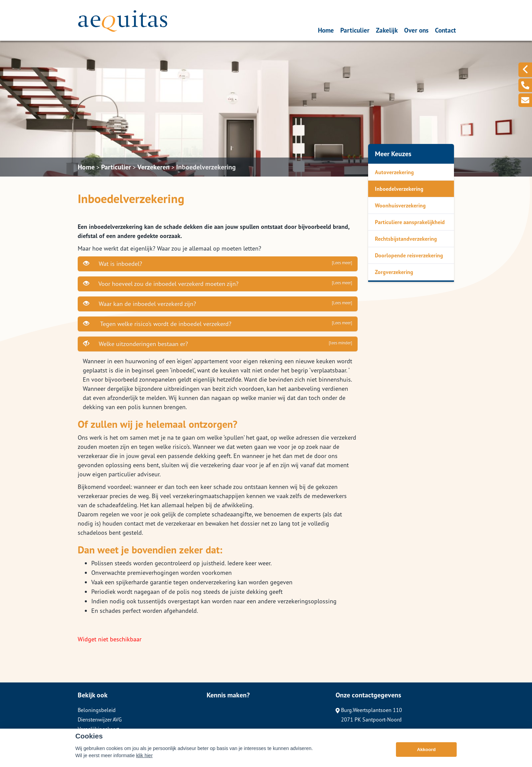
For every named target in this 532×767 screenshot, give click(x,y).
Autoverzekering (394, 172)
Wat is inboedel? (218, 263)
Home (326, 30)
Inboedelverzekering (206, 167)
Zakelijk (387, 30)
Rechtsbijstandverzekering (406, 239)
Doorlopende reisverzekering (409, 255)
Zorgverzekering (394, 272)
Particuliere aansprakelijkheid (410, 222)
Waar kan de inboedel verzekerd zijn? (218, 304)
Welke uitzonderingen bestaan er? (218, 344)
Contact (445, 30)
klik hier (144, 759)
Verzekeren (154, 167)
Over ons (416, 30)
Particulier (355, 30)
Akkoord (426, 753)
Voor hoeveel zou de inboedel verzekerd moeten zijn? (218, 284)
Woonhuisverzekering (400, 205)
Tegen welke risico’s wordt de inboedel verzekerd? (218, 324)
